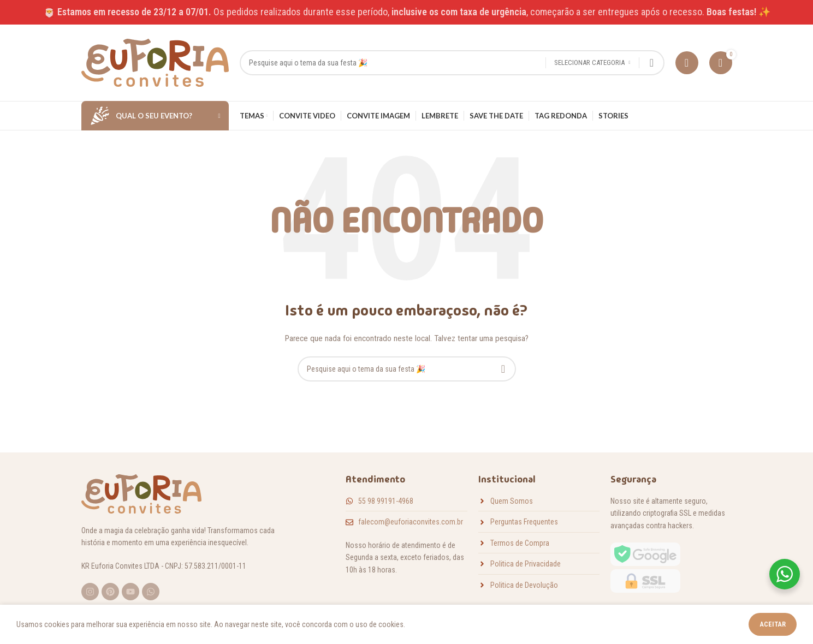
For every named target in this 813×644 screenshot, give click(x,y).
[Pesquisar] (452, 63)
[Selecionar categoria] (592, 63)
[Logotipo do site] (155, 62)
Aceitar (773, 624)
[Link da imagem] (645, 567)
